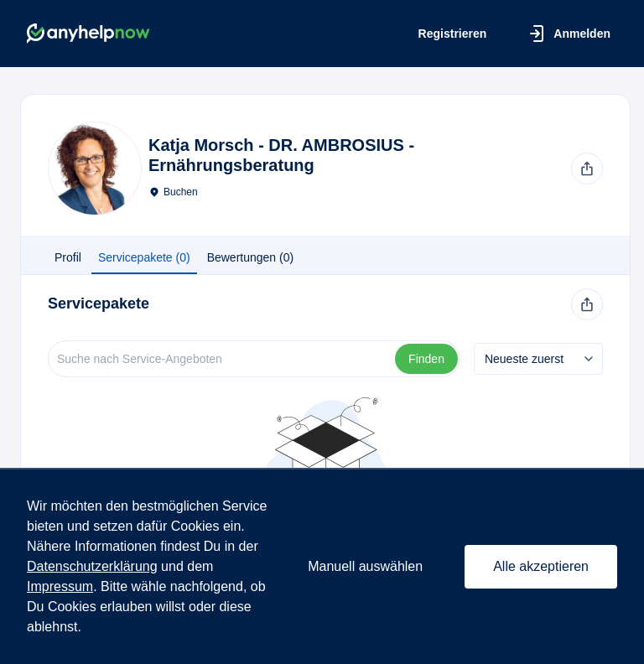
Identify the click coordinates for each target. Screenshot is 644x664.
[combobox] (538, 359)
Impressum (60, 586)
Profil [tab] (68, 257)
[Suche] (223, 359)
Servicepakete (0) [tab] (144, 257)
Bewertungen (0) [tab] (251, 257)
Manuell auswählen (365, 566)
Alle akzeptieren (541, 566)
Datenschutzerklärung (92, 566)
